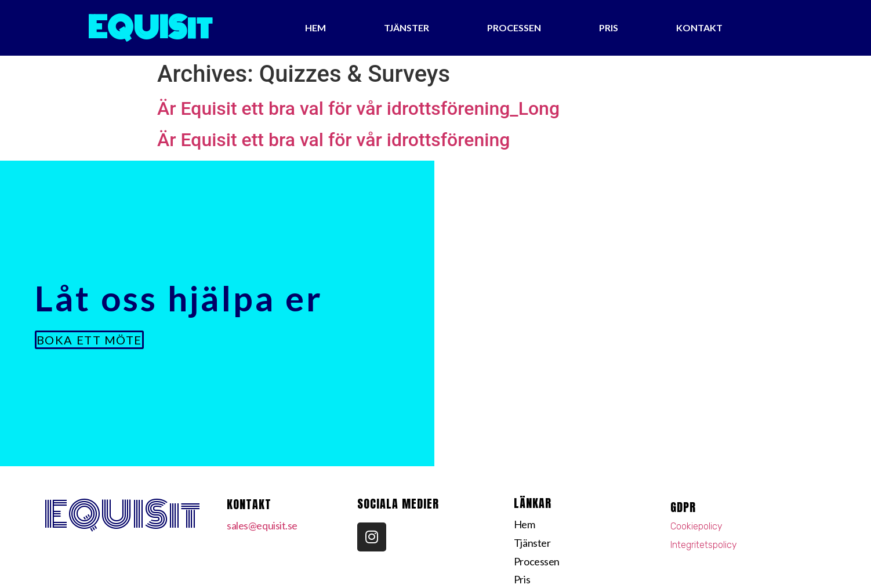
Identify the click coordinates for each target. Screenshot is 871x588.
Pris (609, 28)
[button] (89, 340)
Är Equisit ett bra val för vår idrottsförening (333, 140)
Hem (315, 28)
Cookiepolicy (696, 526)
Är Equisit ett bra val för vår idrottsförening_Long (358, 108)
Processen (514, 28)
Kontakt (699, 28)
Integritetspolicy (704, 545)
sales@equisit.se (262, 525)
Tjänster (407, 28)
